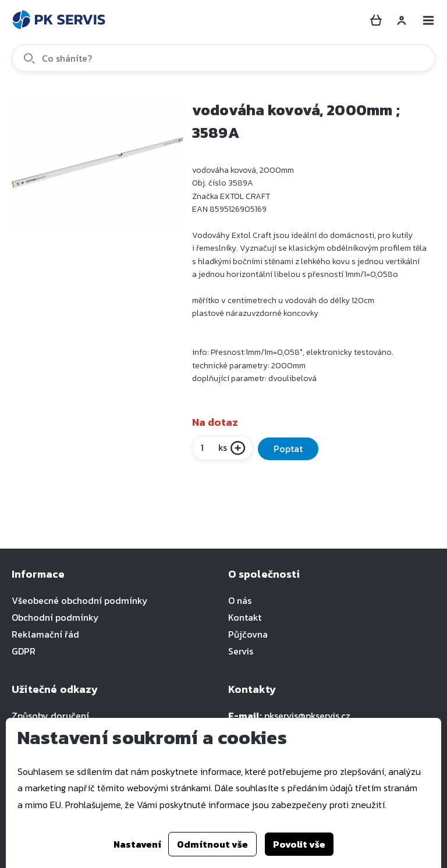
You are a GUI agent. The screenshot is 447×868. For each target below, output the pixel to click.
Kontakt (245, 617)
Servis (241, 651)
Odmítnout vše (212, 844)
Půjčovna (248, 634)
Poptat (288, 449)
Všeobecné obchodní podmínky (80, 600)
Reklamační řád (45, 634)
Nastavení (137, 844)
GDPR (24, 651)
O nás (240, 600)
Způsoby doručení (50, 716)
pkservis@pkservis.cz (307, 716)
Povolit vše (299, 844)
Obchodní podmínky (55, 617)
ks (213, 447)
